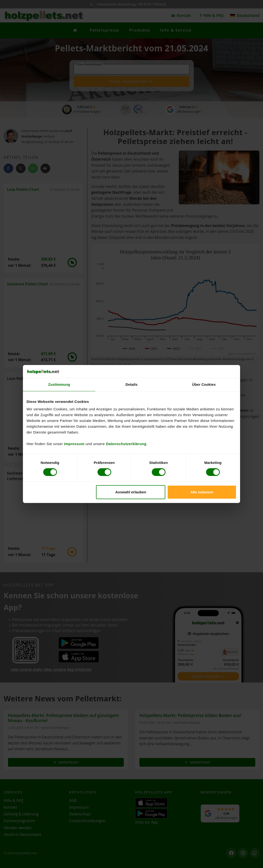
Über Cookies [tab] (204, 384)
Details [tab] (131, 384)
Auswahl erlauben (131, 492)
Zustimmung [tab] (59, 384)
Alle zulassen (202, 492)
